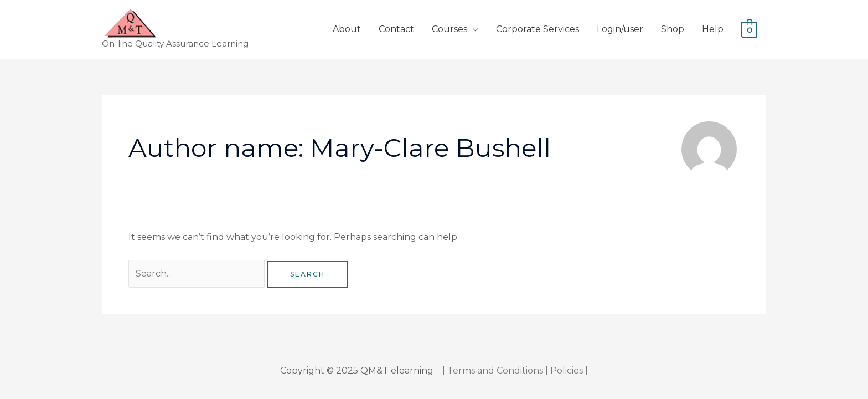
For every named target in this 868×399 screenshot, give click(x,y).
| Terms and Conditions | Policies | (515, 370)
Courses (449, 29)
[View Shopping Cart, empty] (749, 29)
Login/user (620, 29)
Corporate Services (538, 29)
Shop (673, 29)
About (347, 29)
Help (713, 29)
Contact (396, 29)
